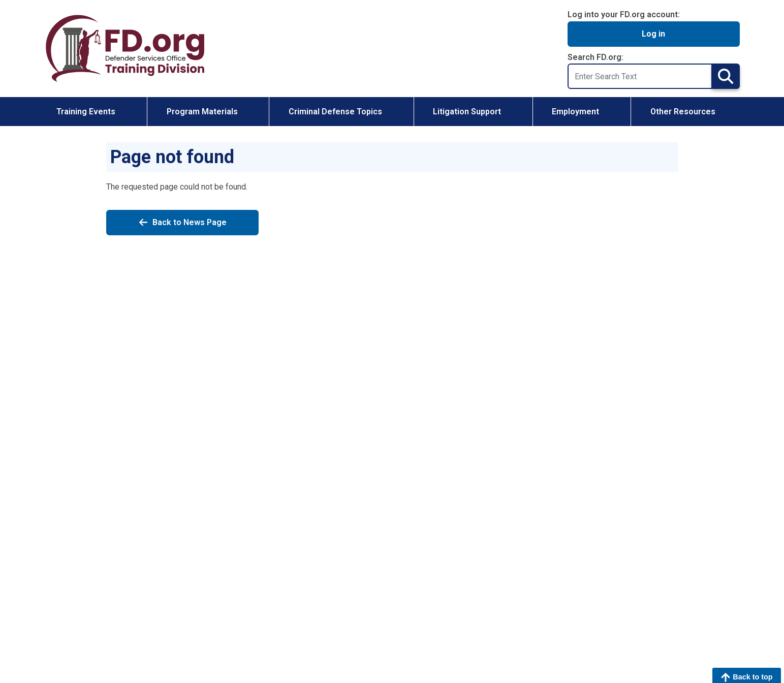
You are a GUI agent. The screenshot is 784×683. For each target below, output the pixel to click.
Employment (575, 112)
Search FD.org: (595, 57)
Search (726, 76)
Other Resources (683, 112)
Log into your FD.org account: (624, 14)
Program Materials (202, 112)
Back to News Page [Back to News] (182, 223)
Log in (653, 34)
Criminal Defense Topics (335, 112)
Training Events (86, 112)
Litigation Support (467, 112)
